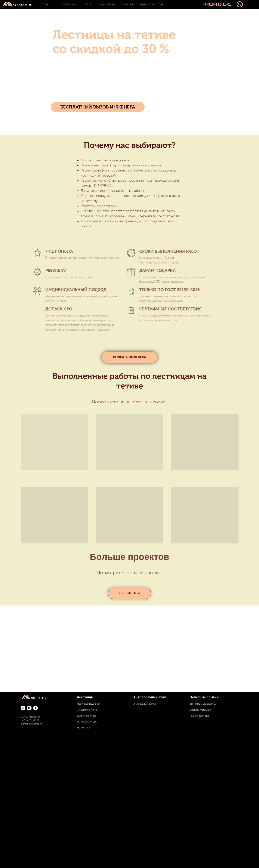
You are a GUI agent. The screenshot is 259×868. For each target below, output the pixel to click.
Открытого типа (87, 710)
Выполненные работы (203, 704)
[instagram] (29, 708)
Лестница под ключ (89, 704)
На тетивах (84, 728)
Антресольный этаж (145, 704)
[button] (98, 107)
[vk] (23, 708)
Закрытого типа (86, 716)
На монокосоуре (87, 722)
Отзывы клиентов (200, 710)
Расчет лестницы (200, 716)
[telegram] (35, 708)
